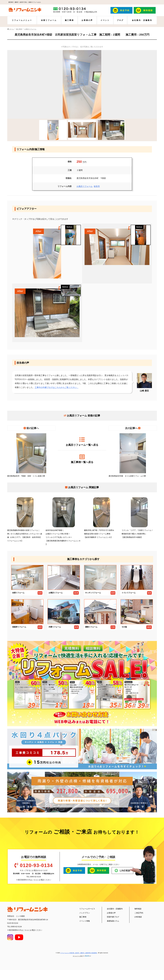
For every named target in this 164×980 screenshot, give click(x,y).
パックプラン (85, 913)
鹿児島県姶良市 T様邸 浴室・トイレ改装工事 (31, 455)
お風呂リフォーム (85, 186)
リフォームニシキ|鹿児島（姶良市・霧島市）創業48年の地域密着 (79, 953)
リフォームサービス (87, 909)
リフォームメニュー (22, 20)
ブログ (120, 20)
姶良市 (97, 186)
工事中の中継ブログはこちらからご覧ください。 (57, 387)
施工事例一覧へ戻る (82, 459)
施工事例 (69, 20)
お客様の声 (87, 20)
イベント (105, 20)
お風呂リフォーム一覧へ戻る (82, 442)
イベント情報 (85, 921)
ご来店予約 (139, 913)
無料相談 (138, 909)
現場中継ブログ (113, 917)
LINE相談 (138, 917)
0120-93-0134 (36, 865)
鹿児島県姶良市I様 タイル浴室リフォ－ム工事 (133, 455)
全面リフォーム (49, 20)
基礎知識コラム (113, 921)
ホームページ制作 (78, 956)
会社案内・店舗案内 (142, 20)
